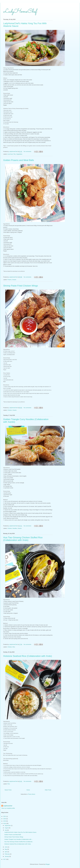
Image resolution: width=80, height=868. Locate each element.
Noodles (15, 528)
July (6, 830)
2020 (5, 819)
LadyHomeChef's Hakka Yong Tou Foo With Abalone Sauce (20, 832)
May (6, 849)
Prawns (10, 280)
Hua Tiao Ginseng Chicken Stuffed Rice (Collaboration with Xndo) (23, 539)
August (7, 828)
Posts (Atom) (32, 794)
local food (10, 154)
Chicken (10, 410)
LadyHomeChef (20, 11)
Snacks (14, 280)
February (7, 854)
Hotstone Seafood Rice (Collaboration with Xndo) (28, 656)
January (7, 856)
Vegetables (19, 154)
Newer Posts (8, 790)
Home (28, 790)
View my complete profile (8, 808)
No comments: (28, 151)
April (6, 852)
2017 (5, 859)
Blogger (48, 864)
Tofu (14, 154)
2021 (5, 816)
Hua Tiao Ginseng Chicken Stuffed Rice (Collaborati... (19, 842)
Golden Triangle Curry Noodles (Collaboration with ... (19, 839)
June (6, 847)
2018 (5, 823)
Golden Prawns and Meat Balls (19, 160)
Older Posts (48, 790)
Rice (14, 647)
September (8, 825)
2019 (5, 821)
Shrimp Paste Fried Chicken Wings (21, 286)
